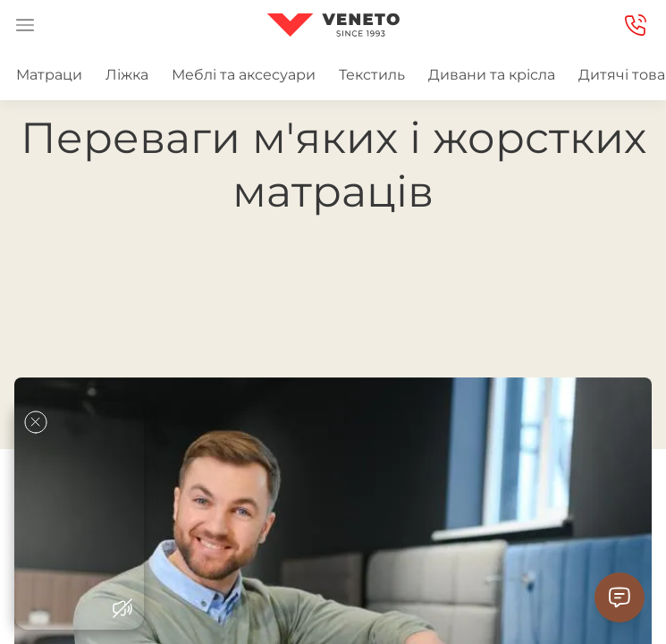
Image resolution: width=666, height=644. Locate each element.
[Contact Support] (620, 597)
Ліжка (127, 75)
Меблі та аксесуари (244, 75)
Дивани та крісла (492, 75)
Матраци (49, 75)
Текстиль (372, 75)
